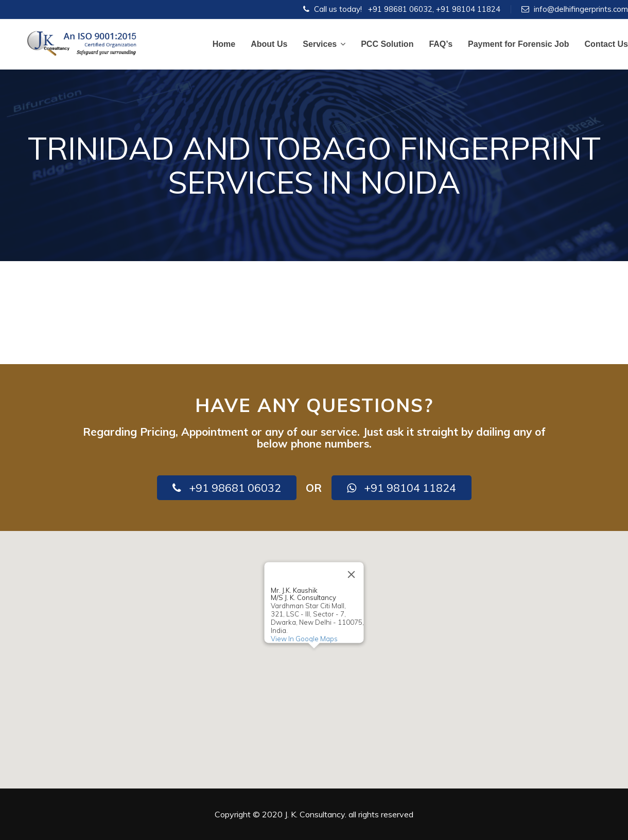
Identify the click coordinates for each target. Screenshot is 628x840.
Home (224, 44)
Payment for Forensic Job (519, 44)
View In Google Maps (304, 639)
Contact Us (606, 44)
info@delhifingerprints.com (581, 9)
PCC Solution (387, 44)
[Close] (352, 574)
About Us (269, 44)
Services (324, 44)
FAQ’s (441, 44)
